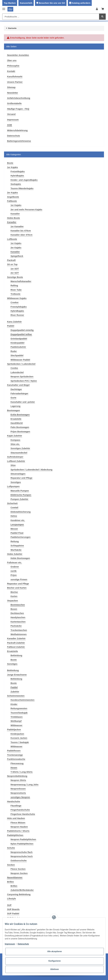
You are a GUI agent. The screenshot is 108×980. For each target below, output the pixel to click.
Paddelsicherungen (20, 537)
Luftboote (12, 239)
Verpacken (12, 601)
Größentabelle (14, 103)
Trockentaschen (19, 630)
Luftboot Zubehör (16, 461)
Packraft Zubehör (16, 643)
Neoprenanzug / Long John (24, 784)
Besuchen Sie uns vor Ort (52, 3)
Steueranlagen (18, 474)
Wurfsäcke (16, 550)
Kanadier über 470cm (21, 235)
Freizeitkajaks (18, 171)
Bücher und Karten (17, 588)
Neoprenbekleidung (17, 776)
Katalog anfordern (81, 3)
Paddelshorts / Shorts (18, 831)
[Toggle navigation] (4, 8)
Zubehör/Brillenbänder (22, 890)
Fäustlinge (16, 806)
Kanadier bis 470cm (21, 231)
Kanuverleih (26, 3)
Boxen (14, 609)
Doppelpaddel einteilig (22, 330)
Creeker (15, 302)
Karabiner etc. (18, 520)
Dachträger (16, 389)
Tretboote (15, 294)
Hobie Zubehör (15, 554)
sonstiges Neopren (20, 797)
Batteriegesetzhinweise (19, 141)
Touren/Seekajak (19, 713)
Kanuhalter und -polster (23, 402)
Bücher (14, 592)
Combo (14, 368)
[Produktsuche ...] (51, 17)
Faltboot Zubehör (16, 647)
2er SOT (15, 273)
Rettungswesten (19, 708)
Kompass (15, 440)
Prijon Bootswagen (20, 431)
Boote (14, 660)
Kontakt (11, 71)
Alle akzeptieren (55, 951)
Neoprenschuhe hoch (22, 856)
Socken (11, 865)
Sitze (13, 465)
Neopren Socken (19, 873)
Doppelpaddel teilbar (21, 334)
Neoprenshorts (18, 793)
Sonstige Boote (15, 277)
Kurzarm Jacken (19, 738)
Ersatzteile (16, 419)
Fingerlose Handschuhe (23, 814)
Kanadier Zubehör (16, 638)
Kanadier (15, 214)
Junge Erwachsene (17, 675)
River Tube (16, 290)
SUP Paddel (13, 913)
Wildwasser (16, 725)
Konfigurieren (55, 961)
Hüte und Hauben (16, 818)
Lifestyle (11, 899)
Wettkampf (16, 721)
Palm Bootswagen (20, 427)
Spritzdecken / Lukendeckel (21, 364)
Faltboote (12, 201)
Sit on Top (12, 264)
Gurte (13, 398)
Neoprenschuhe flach (22, 852)
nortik (14, 571)
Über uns (12, 60)
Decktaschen (17, 613)
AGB (9, 125)
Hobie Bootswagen (20, 558)
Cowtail (14, 507)
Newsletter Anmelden (18, 55)
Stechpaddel (17, 355)
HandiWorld (17, 423)
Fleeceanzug (17, 763)
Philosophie (13, 66)
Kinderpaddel (17, 343)
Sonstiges (16, 482)
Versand (11, 114)
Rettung (15, 541)
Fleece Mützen (18, 823)
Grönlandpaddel (19, 339)
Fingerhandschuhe (20, 810)
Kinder (14, 704)
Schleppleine (17, 546)
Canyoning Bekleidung (19, 894)
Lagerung (15, 406)
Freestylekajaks (19, 307)
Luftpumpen (13, 486)
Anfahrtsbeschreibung (19, 98)
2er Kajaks (12, 193)
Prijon (14, 575)
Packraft (11, 260)
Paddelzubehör (18, 347)
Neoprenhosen (18, 789)
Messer (14, 529)
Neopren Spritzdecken (22, 376)
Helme (14, 516)
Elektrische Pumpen (21, 495)
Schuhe (11, 848)
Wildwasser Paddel (20, 360)
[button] (97, 9)
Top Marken (10, 3)
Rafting (14, 285)
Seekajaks (16, 184)
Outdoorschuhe (19, 860)
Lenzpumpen (17, 524)
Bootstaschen (18, 605)
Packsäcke (16, 626)
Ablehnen (55, 969)
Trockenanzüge (15, 755)
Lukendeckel (17, 372)
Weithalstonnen (19, 634)
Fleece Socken (18, 869)
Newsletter (13, 93)
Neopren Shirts (18, 780)
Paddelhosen (14, 751)
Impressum (13, 120)
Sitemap (11, 87)
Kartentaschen (18, 622)
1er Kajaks (12, 167)
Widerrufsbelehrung (17, 130)
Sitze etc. (15, 444)
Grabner (15, 567)
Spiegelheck (17, 256)
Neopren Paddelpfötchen (23, 839)
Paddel (11, 326)
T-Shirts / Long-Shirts (22, 772)
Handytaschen (18, 617)
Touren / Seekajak (20, 742)
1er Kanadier (17, 226)
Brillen (10, 882)
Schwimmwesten (16, 696)
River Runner (17, 315)
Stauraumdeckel (19, 453)
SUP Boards (13, 909)
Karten (14, 596)
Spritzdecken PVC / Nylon (24, 381)
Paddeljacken (14, 729)
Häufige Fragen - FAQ (18, 109)
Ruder (14, 351)
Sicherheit (12, 503)
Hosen (14, 768)
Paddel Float (17, 533)
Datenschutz (13, 136)
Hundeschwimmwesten (22, 700)
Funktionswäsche (16, 759)
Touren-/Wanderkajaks (22, 188)
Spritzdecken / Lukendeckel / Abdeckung (31, 470)
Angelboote (13, 197)
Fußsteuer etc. (14, 562)
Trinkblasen (16, 717)
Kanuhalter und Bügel (18, 385)
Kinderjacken (17, 734)
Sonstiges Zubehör (20, 448)
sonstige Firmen (19, 579)
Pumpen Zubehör (19, 499)
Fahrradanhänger (19, 393)
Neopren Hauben (19, 827)
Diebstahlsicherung (21, 512)
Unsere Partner (15, 82)
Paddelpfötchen (15, 835)
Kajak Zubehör (15, 436)
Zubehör (15, 692)
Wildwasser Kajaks (17, 298)
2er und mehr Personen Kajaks (26, 209)
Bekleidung (16, 655)
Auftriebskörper (15, 457)
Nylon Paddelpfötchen (22, 844)
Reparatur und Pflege (21, 478)
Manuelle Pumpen (20, 491)
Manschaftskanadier (21, 281)
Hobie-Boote (13, 218)
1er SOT (15, 269)
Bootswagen (13, 410)
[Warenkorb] (103, 9)
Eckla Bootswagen (20, 415)
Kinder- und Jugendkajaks (24, 180)
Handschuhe (14, 801)
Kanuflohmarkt (15, 76)
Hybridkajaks (17, 176)
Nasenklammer (15, 877)
